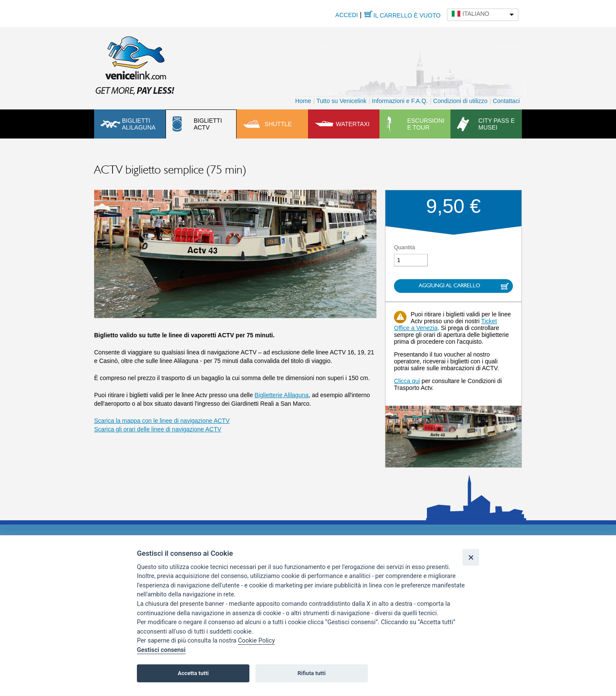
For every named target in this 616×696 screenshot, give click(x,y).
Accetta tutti (193, 673)
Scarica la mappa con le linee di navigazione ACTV (162, 421)
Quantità (404, 247)
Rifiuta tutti (312, 673)
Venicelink (135, 64)
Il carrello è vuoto (407, 15)
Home (303, 101)
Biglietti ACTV (208, 124)
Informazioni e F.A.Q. (400, 101)
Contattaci (506, 101)
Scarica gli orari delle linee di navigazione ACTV (158, 429)
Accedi (347, 15)
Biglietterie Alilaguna (281, 395)
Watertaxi (353, 124)
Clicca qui (407, 381)
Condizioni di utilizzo (461, 101)
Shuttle (278, 124)
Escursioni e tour (426, 124)
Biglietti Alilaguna (139, 124)
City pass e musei (496, 124)
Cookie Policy (256, 641)
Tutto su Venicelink (342, 101)
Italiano (476, 14)
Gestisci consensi (161, 650)
